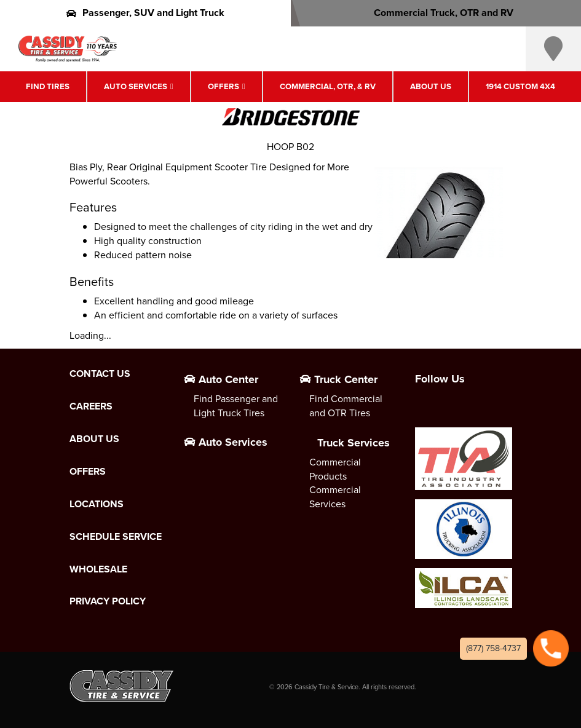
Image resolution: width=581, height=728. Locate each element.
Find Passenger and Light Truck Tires (236, 406)
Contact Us (100, 374)
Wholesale (98, 569)
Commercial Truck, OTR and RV (436, 13)
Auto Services (136, 86)
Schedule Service (116, 537)
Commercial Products (335, 469)
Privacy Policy (108, 601)
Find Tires (48, 86)
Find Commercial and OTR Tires (346, 406)
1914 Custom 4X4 (520, 86)
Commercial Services (335, 497)
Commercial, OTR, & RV (328, 86)
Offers (223, 86)
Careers (91, 406)
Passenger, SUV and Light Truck (145, 13)
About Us (431, 86)
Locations (97, 504)
